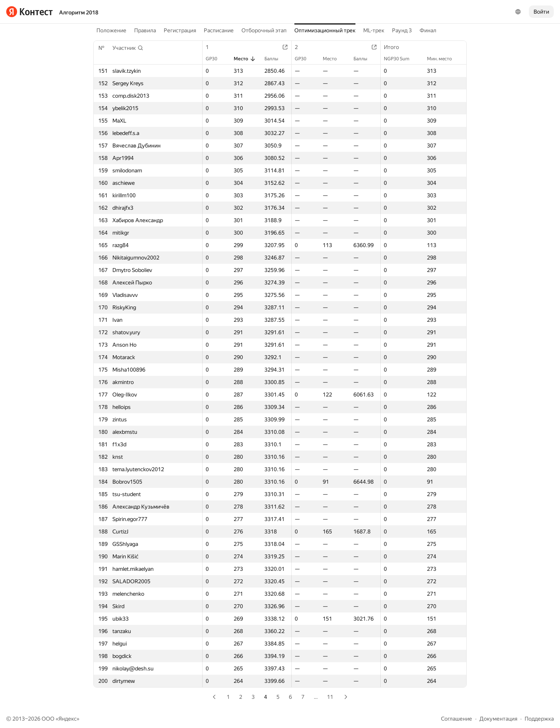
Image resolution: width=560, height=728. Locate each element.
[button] (128, 48)
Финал (428, 30)
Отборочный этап (264, 30)
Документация (498, 719)
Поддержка (539, 719)
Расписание (219, 30)
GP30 (215, 59)
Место (245, 59)
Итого (395, 47)
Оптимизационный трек (325, 30)
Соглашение (457, 719)
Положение (111, 30)
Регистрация (180, 30)
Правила (145, 30)
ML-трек (374, 30)
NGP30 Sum (401, 59)
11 (330, 697)
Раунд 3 (402, 30)
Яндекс (67, 719)
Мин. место (443, 59)
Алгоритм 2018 (79, 12)
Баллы (275, 59)
